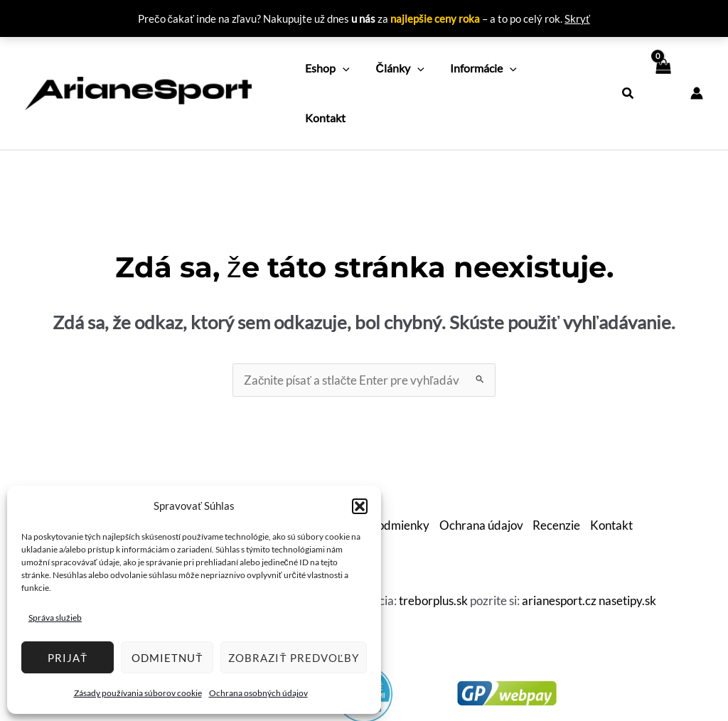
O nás (97, 474)
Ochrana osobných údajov (258, 693)
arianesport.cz (559, 549)
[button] (360, 506)
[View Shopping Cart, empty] (662, 68)
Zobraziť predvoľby (294, 658)
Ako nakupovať (162, 474)
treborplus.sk (433, 549)
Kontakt (614, 474)
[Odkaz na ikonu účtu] (697, 68)
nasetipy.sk (627, 549)
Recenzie (558, 474)
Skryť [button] (577, 18)
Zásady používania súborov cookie (138, 693)
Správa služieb (55, 618)
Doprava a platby (257, 474)
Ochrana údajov (481, 474)
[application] (341, 68)
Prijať (68, 658)
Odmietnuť (167, 658)
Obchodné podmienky (371, 474)
